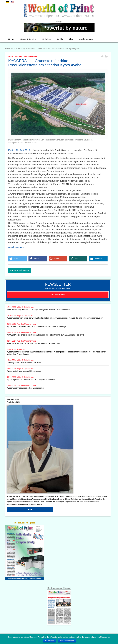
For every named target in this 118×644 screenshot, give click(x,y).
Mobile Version (86, 39)
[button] (18, 259)
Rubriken (47, 39)
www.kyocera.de (16, 247)
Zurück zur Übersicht (20, 271)
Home (11, 39)
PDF (30, 509)
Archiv (60, 39)
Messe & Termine (28, 39)
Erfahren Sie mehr (67, 641)
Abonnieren (58, 295)
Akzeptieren (49, 641)
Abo (71, 39)
